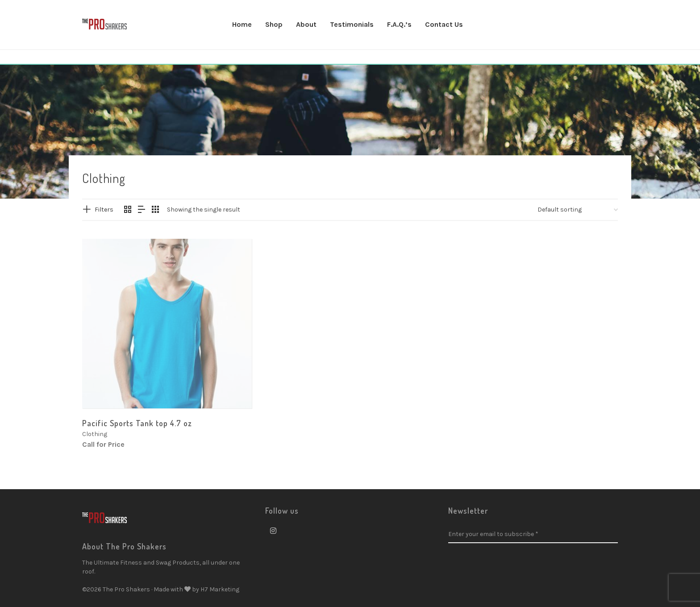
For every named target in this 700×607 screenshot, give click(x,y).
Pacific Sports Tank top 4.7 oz (137, 423)
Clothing (95, 434)
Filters (104, 210)
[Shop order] (578, 210)
